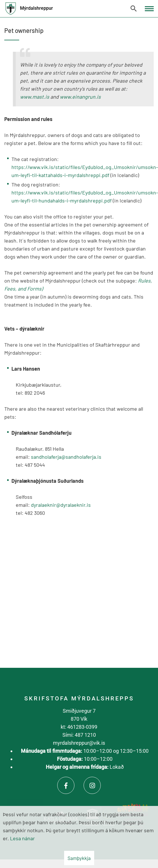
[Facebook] (66, 785)
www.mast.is (35, 97)
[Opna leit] (134, 9)
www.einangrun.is (80, 97)
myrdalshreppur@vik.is (79, 743)
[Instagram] (92, 785)
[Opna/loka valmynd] (149, 9)
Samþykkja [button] (79, 858)
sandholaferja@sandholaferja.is (66, 457)
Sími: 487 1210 (79, 735)
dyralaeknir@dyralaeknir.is (61, 505)
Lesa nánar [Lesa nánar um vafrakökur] (22, 838)
